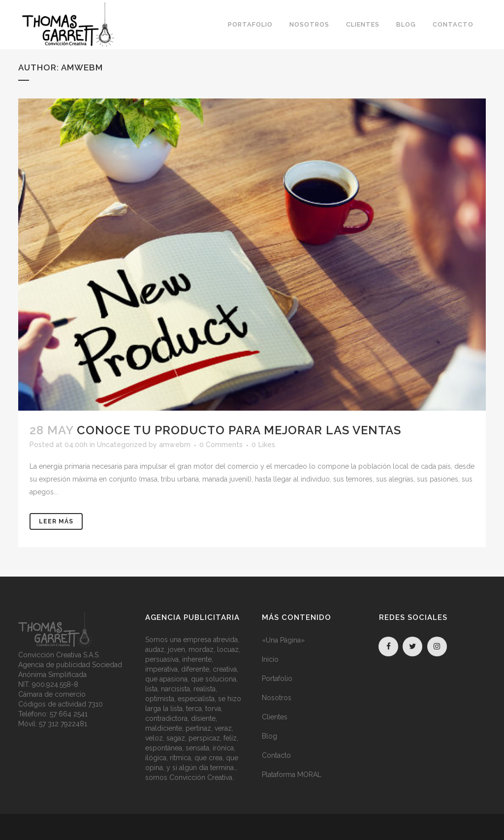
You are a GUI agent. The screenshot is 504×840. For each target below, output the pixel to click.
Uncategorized (122, 445)
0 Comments (221, 445)
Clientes (275, 717)
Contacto (276, 755)
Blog (269, 736)
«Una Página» (283, 640)
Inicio (270, 659)
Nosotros (277, 698)
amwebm (175, 445)
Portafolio (277, 678)
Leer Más (56, 521)
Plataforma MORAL (292, 775)
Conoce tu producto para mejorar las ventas (239, 430)
